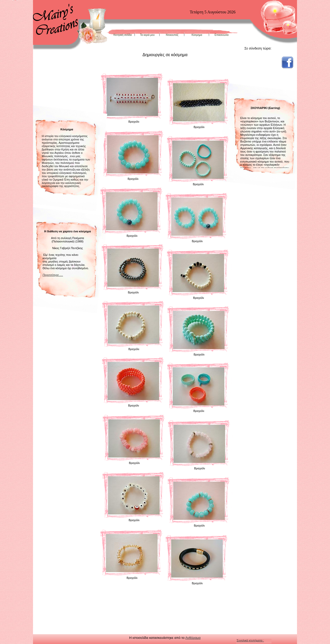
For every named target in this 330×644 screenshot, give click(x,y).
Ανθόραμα (193, 638)
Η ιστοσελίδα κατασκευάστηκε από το (157, 638)
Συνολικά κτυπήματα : (250, 640)
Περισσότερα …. (53, 275)
